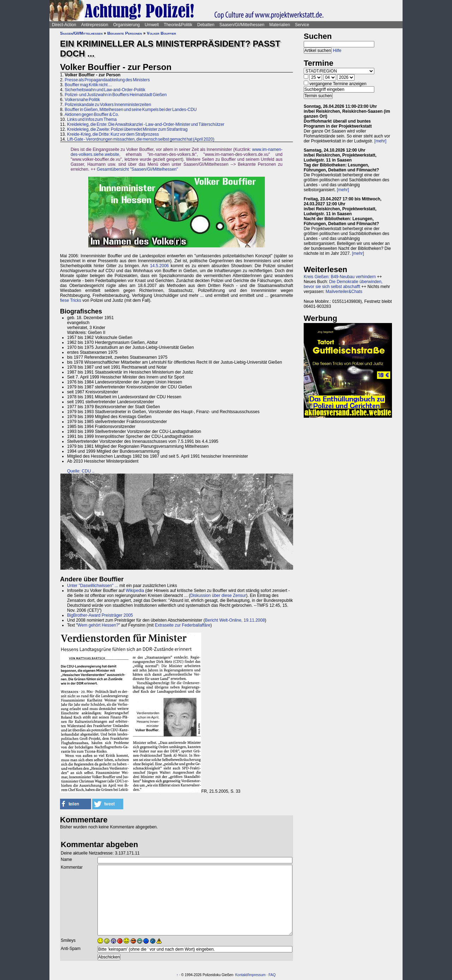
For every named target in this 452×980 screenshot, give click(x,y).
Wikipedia (135, 591)
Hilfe (337, 51)
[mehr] (380, 141)
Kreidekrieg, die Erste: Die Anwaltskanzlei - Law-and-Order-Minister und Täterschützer (146, 124)
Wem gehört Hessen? (98, 625)
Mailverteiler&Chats (344, 292)
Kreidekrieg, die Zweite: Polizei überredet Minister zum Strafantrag (127, 129)
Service (302, 25)
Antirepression (95, 25)
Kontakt (241, 975)
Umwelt (152, 25)
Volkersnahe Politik (82, 100)
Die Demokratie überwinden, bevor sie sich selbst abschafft (343, 284)
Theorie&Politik (178, 25)
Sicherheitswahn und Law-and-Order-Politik (105, 90)
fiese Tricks (71, 300)
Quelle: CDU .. (81, 471)
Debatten (206, 25)
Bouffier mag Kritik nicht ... (88, 85)
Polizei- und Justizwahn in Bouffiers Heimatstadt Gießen (116, 95)
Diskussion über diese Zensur (218, 595)
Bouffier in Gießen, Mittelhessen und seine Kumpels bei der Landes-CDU (131, 110)
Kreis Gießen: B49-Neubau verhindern (340, 277)
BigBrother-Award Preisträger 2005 (100, 615)
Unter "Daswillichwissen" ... (93, 586)
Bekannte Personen (125, 33)
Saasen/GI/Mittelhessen (242, 25)
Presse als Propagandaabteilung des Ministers (107, 80)
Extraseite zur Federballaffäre (182, 625)
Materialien (280, 25)
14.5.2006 (159, 266)
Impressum (257, 975)
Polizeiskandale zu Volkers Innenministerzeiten (108, 105)
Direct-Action (64, 25)
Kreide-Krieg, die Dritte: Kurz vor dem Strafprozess (113, 134)
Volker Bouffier (161, 33)
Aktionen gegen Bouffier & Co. (92, 115)
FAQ (272, 975)
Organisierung (126, 25)
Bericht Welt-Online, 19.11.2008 (235, 620)
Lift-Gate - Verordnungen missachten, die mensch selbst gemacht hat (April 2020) (141, 139)
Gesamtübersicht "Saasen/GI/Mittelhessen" (137, 169)
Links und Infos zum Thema (92, 119)
